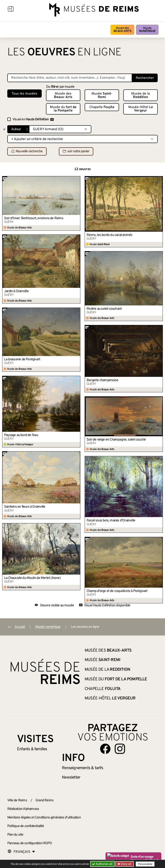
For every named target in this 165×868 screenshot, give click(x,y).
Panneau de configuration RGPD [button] (30, 843)
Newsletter (71, 777)
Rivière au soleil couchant (104, 309)
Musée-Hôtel (141, 109)
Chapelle (102, 107)
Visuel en (33, 119)
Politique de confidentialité (26, 826)
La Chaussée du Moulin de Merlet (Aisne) (32, 578)
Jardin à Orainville (16, 291)
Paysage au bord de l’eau (21, 435)
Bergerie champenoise (102, 380)
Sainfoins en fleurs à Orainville (25, 507)
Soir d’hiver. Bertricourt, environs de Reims (34, 218)
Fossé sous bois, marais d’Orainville (111, 521)
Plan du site (15, 835)
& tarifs (82, 768)
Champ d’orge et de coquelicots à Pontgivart (117, 591)
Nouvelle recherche (27, 152)
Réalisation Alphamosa (23, 809)
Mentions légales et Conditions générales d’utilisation (44, 818)
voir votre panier (76, 152)
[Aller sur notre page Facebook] (105, 749)
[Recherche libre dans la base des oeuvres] (70, 78)
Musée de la (141, 95)
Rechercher (145, 78)
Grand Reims (44, 800)
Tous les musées (24, 94)
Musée (147, 30)
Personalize (145, 864)
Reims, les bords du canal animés (109, 235)
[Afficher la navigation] (11, 10)
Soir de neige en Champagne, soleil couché (116, 440)
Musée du (63, 109)
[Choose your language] (21, 852)
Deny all (126, 864)
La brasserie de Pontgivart (22, 359)
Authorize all (103, 864)
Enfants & (32, 749)
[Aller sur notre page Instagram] (120, 749)
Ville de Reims (17, 800)
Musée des (122, 30)
